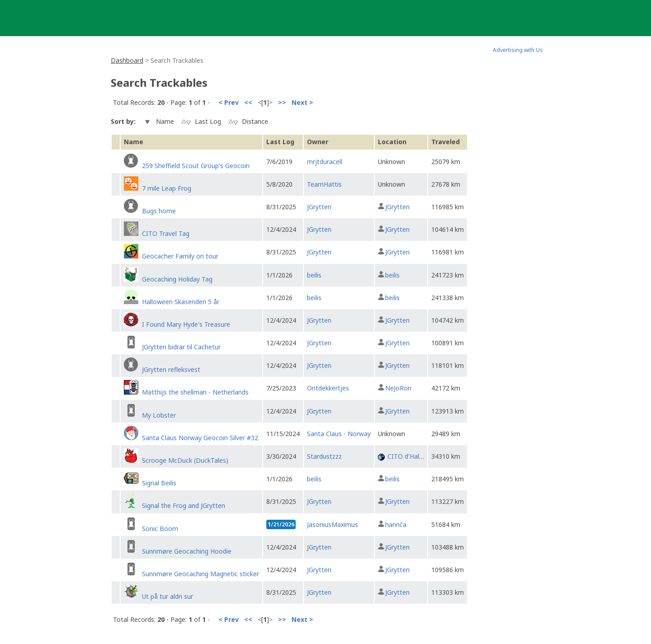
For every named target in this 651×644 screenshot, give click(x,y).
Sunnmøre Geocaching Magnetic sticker (200, 574)
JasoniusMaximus (333, 524)
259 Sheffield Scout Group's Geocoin (196, 166)
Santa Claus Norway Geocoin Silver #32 (200, 438)
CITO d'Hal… (406, 456)
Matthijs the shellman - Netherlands (195, 392)
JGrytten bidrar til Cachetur (181, 347)
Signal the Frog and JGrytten (184, 505)
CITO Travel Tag (166, 233)
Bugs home (159, 211)
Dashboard (127, 60)
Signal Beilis (159, 483)
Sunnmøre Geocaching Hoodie (187, 551)
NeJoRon (398, 388)
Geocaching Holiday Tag (177, 279)
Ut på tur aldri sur (167, 596)
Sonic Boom (160, 529)
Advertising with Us (518, 50)
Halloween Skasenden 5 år (181, 302)
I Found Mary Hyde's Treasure (186, 324)
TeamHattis (324, 184)
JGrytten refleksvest (171, 369)
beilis (314, 275)
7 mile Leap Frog (167, 188)
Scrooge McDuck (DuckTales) (185, 460)
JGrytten (319, 207)
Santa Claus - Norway (339, 434)
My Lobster (159, 415)
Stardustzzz (324, 456)
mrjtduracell (325, 162)
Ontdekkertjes (328, 388)
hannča (396, 524)
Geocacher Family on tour (180, 256)
